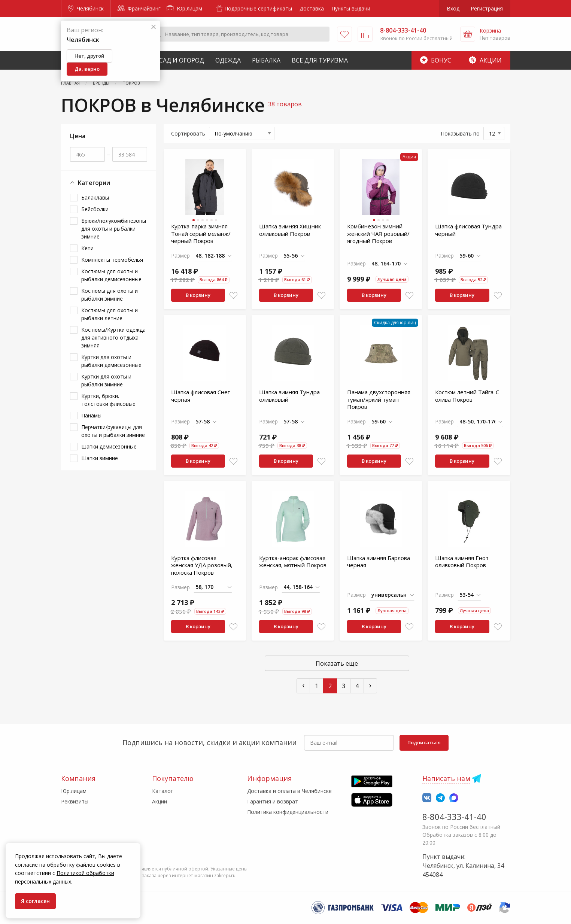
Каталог (163, 791)
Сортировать (188, 133)
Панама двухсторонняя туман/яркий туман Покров (379, 399)
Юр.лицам (184, 8)
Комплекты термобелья (112, 260)
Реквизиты (75, 801)
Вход (453, 8)
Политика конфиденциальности (288, 812)
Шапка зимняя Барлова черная (379, 562)
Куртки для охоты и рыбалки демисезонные (111, 361)
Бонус (436, 60)
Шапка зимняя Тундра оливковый (289, 396)
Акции (485, 60)
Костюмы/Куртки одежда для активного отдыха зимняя (113, 338)
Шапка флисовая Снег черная (201, 396)
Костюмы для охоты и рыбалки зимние (110, 295)
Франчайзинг (139, 8)
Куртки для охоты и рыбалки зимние (106, 380)
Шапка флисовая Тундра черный (468, 230)
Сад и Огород (182, 60)
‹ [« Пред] (303, 685)
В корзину (198, 295)
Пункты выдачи (351, 8)
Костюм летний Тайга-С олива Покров (467, 396)
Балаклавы (95, 197)
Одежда (228, 60)
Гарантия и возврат (273, 801)
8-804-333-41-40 (454, 817)
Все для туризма (320, 60)
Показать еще (337, 663)
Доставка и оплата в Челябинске (289, 791)
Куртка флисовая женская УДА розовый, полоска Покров (202, 565)
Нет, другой (89, 56)
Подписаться (424, 742)
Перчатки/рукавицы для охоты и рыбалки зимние (113, 431)
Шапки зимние (100, 458)
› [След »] (370, 685)
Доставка (312, 8)
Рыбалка (266, 60)
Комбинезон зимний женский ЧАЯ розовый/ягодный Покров (378, 233)
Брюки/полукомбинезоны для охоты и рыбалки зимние (114, 229)
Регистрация (487, 8)
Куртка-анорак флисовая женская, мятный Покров (293, 562)
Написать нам (446, 778)
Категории (90, 183)
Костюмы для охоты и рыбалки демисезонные (111, 275)
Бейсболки (95, 209)
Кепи (87, 248)
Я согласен (35, 901)
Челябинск (86, 8)
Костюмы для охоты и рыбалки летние (110, 314)
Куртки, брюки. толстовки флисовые (108, 400)
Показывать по (460, 133)
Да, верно (87, 69)
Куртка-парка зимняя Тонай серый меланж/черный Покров (201, 233)
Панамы (91, 415)
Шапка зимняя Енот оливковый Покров (462, 562)
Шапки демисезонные (109, 446)
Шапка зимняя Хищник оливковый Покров (290, 230)
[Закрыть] (154, 27)
